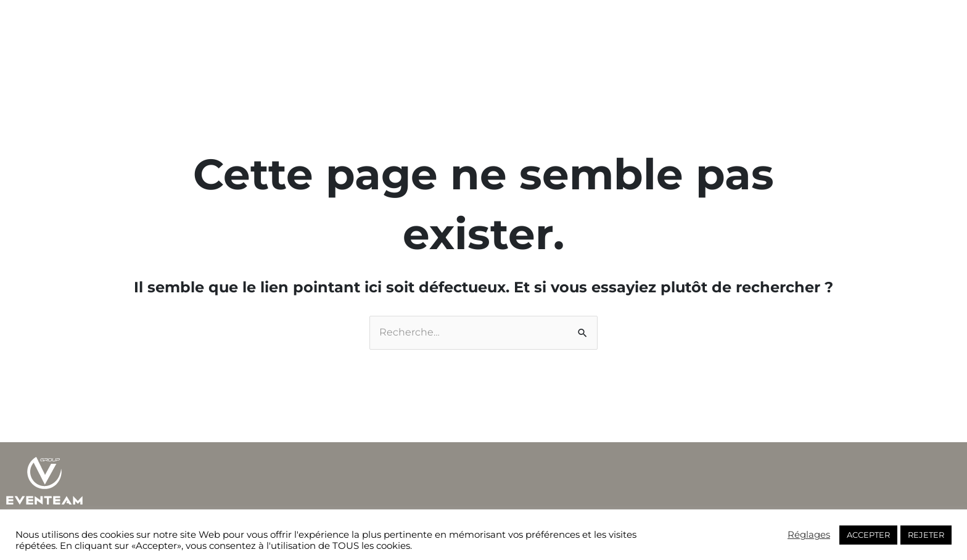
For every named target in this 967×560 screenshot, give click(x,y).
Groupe (354, 26)
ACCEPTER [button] (868, 535)
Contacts (583, 26)
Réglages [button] (809, 535)
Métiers (405, 26)
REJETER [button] (926, 535)
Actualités (460, 26)
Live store (523, 26)
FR (628, 26)
